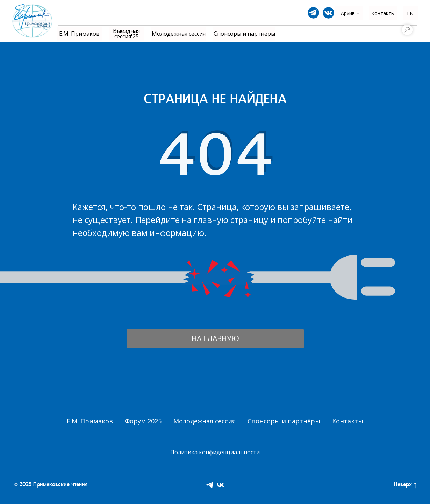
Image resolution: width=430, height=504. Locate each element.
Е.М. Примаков (90, 421)
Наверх (405, 485)
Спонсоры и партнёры (284, 421)
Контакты (348, 421)
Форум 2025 (143, 421)
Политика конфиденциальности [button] (215, 452)
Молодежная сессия (205, 421)
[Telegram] (210, 485)
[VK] (220, 485)
